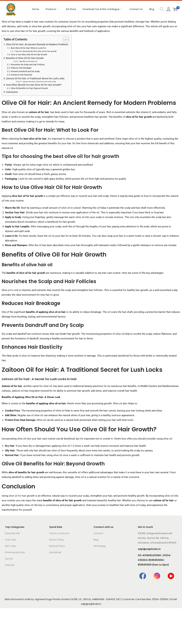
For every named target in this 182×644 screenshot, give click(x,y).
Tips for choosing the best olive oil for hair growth (36, 51)
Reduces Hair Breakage (21, 68)
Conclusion (12, 92)
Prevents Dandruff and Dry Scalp (25, 71)
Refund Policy (57, 546)
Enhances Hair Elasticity (22, 75)
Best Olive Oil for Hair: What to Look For (28, 48)
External (10, 565)
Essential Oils (12, 533)
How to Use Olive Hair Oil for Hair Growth (29, 55)
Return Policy (57, 540)
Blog (96, 540)
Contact (99, 533)
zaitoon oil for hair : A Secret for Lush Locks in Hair (39, 82)
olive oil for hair (17, 496)
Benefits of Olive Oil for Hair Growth (25, 58)
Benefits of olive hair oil (28, 61)
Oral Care (11, 540)
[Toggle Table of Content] (64, 40)
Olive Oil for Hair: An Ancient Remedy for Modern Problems (37, 44)
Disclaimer (55, 552)
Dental (9, 559)
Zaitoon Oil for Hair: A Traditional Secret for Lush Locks (35, 78)
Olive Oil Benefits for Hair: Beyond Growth (29, 88)
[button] (91, 379)
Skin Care (10, 546)
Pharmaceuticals (15, 552)
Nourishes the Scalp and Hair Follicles (28, 65)
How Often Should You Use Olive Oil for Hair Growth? (34, 85)
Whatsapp (100, 546)
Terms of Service (59, 533)
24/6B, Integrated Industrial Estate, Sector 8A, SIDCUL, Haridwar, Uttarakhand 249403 (157, 538)
